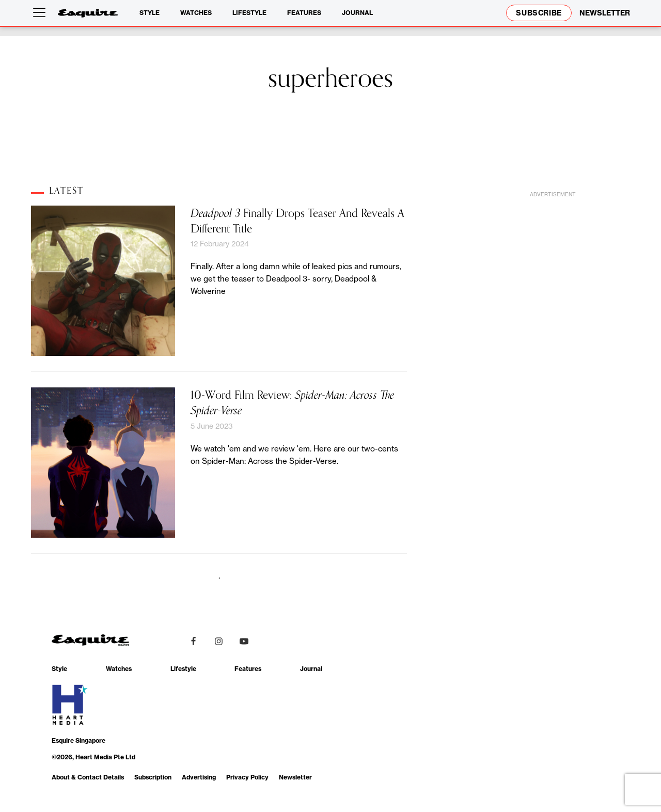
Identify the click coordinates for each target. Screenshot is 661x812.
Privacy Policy (247, 777)
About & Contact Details (88, 777)
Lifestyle (249, 13)
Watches (196, 13)
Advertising (199, 777)
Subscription (153, 777)
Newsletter (295, 777)
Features (304, 13)
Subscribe (539, 13)
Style (149, 13)
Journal (357, 13)
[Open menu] (41, 13)
